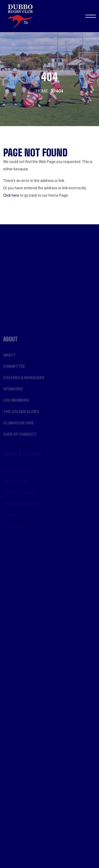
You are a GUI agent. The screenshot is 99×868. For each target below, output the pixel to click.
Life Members (16, 404)
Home (42, 92)
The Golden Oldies (21, 415)
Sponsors (13, 392)
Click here (11, 196)
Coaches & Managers (24, 381)
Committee (14, 370)
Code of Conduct (20, 438)
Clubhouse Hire (19, 426)
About (9, 358)
